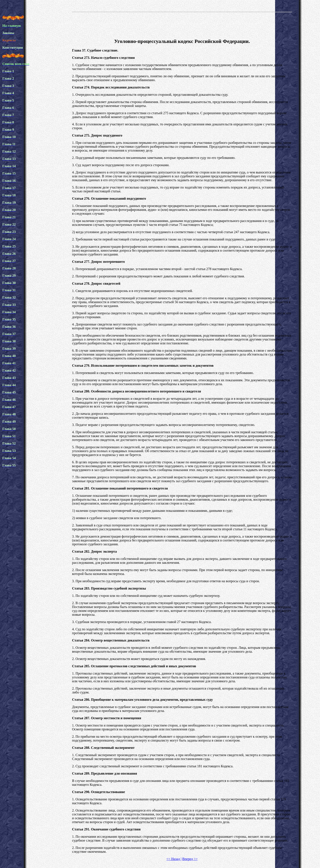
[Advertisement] (182, 24)
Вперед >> (190, 859)
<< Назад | (174, 859)
